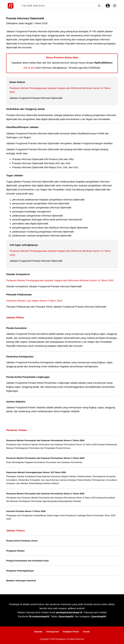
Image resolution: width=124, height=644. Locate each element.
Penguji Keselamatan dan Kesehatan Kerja (27, 560)
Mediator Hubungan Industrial (21, 580)
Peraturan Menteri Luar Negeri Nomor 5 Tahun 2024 (34, 301)
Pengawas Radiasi (15, 550)
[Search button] (99, 6)
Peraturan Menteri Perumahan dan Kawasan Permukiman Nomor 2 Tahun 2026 (45, 493)
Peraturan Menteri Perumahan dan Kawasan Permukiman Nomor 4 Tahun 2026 (45, 440)
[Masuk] (108, 6)
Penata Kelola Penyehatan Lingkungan (28, 377)
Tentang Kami (52, 631)
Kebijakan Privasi (71, 631)
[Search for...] (57, 6)
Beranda (38, 631)
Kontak (86, 631)
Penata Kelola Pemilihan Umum (22, 540)
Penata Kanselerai (16, 328)
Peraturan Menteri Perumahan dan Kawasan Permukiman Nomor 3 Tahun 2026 (45, 457)
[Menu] (115, 6)
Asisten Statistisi (16, 401)
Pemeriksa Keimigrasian (20, 356)
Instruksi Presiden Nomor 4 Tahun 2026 (26, 511)
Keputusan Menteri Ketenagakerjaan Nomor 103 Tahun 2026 (36, 472)
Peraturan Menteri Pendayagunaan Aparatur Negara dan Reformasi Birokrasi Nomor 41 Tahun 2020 (60, 280)
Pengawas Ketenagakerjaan (20, 570)
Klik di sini (29, 68)
